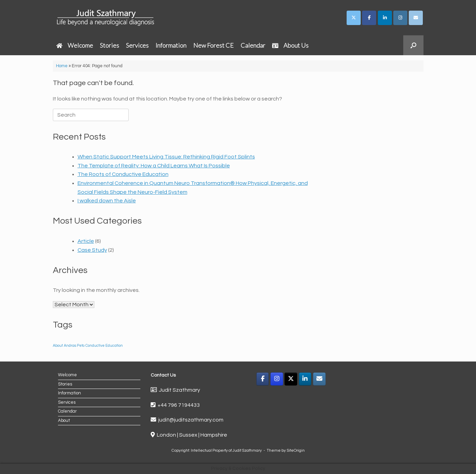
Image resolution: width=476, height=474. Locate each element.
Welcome (75, 45)
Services (137, 45)
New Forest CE (213, 45)
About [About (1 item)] (58, 346)
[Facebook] (263, 379)
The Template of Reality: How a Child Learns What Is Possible (154, 166)
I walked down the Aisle (107, 201)
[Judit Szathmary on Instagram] (400, 18)
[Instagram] (277, 379)
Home (62, 66)
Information (171, 45)
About (64, 420)
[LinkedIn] (305, 379)
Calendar (253, 45)
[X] (291, 379)
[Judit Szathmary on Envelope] (416, 18)
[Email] (319, 379)
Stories (109, 45)
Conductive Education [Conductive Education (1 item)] (104, 346)
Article (86, 241)
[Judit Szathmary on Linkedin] (385, 18)
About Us (290, 45)
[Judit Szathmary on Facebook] (369, 18)
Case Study (92, 250)
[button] (413, 45)
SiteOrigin (296, 451)
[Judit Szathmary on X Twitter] (354, 18)
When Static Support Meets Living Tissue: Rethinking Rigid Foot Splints (166, 157)
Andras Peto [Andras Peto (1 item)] (74, 346)
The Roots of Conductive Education (123, 174)
